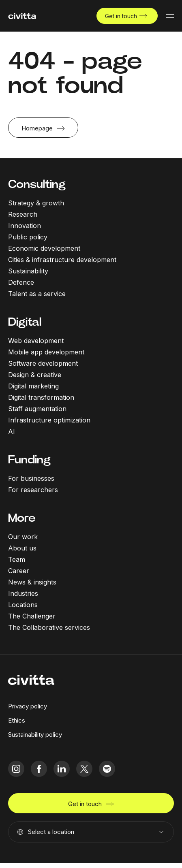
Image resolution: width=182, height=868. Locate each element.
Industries (23, 593)
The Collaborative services (49, 627)
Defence (21, 282)
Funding (29, 460)
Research (23, 214)
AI (12, 431)
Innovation (25, 226)
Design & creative (35, 375)
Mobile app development (46, 352)
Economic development (44, 248)
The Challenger (32, 616)
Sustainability (28, 271)
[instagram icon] (16, 769)
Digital (25, 322)
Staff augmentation (37, 409)
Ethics (17, 720)
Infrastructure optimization (49, 420)
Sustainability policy (35, 735)
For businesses (31, 478)
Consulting (37, 184)
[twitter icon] (84, 769)
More (22, 518)
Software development (43, 363)
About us (22, 548)
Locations (23, 605)
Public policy (28, 237)
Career (19, 571)
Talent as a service (37, 294)
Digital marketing (33, 386)
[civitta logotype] (22, 16)
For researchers (33, 490)
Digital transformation (41, 397)
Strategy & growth (36, 203)
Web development (36, 341)
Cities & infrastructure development (62, 260)
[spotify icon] (107, 769)
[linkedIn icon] (62, 769)
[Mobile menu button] (170, 16)
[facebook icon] (39, 769)
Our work (23, 537)
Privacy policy (28, 706)
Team (17, 559)
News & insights (32, 582)
